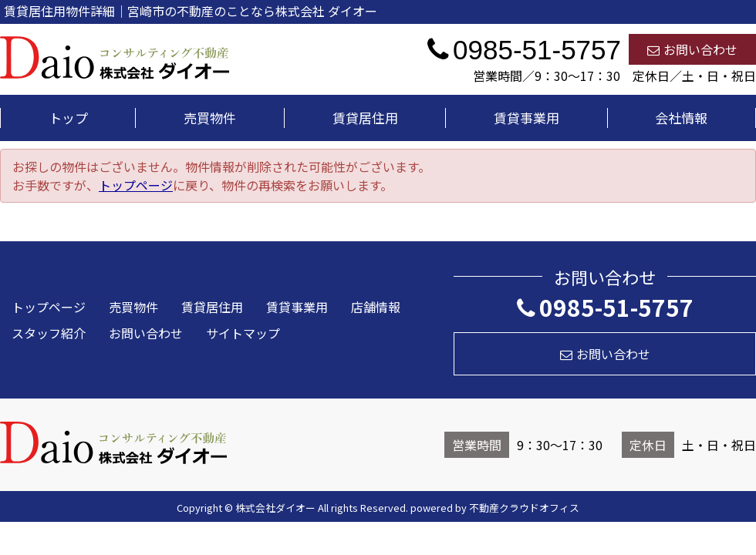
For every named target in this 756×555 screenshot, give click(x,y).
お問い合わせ (692, 49)
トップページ (136, 185)
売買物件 (210, 118)
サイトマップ (243, 333)
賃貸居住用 (365, 118)
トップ (68, 118)
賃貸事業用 (526, 118)
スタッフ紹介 (49, 333)
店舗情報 (376, 307)
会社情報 (681, 118)
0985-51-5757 (605, 307)
